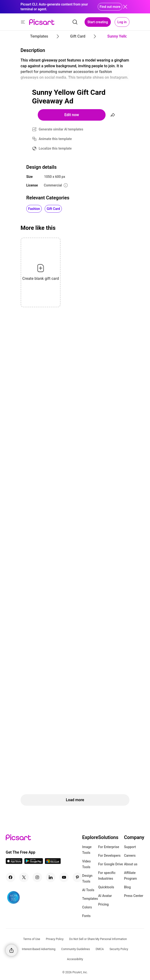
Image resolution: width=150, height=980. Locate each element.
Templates (90, 899)
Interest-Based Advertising (39, 949)
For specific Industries (107, 876)
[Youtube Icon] (64, 877)
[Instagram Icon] (37, 877)
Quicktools (106, 887)
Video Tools (86, 864)
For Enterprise (109, 847)
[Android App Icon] (34, 863)
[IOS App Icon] (14, 863)
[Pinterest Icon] (77, 877)
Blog (127, 887)
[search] (75, 22)
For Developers (109, 856)
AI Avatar (105, 896)
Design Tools (87, 879)
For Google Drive (111, 864)
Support (130, 847)
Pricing (103, 904)
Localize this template (55, 148)
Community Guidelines (75, 949)
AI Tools (88, 890)
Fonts (86, 916)
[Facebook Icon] (11, 877)
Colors (87, 907)
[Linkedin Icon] (51, 877)
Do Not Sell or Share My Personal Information (98, 939)
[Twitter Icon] (24, 877)
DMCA (100, 949)
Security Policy (119, 949)
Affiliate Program (130, 876)
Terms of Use (32, 939)
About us (131, 864)
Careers (130, 856)
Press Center (134, 896)
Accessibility (75, 959)
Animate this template (55, 139)
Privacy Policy (55, 939)
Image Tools (87, 850)
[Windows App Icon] (53, 863)
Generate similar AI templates (61, 129)
